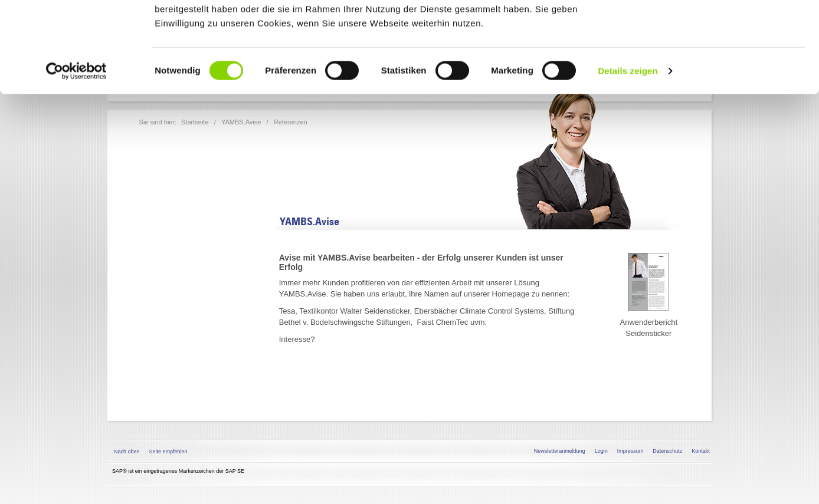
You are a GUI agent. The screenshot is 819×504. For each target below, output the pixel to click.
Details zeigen (628, 161)
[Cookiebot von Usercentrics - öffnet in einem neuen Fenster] (76, 162)
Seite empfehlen (168, 452)
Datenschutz (667, 451)
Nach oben (127, 452)
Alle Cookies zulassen (720, 29)
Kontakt (701, 451)
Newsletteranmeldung (560, 451)
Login (601, 451)
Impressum (630, 451)
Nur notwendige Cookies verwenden (720, 69)
